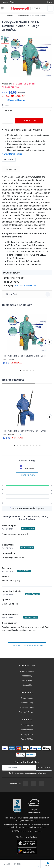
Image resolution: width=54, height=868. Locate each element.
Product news (27, 730)
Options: (5, 105)
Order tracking (27, 703)
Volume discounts (27, 671)
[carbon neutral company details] (34, 806)
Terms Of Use (27, 739)
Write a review (27, 475)
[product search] (36, 864)
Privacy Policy (27, 734)
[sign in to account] (50, 8)
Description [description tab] (11, 169)
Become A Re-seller (27, 712)
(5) (19, 360)
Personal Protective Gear (26, 286)
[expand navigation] (2, 8)
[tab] (11, 169)
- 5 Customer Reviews (13, 100)
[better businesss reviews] (17, 806)
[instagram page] (34, 783)
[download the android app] (27, 851)
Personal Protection (40, 16)
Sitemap (39, 831)
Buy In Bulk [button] (27, 294)
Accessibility (27, 676)
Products (10, 16)
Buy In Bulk (9, 160)
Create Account (27, 698)
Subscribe (44, 768)
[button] (31, 56)
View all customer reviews (27, 645)
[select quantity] (8, 121)
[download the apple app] (27, 843)
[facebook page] (26, 783)
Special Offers (8, 2)
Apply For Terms (27, 707)
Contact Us (27, 685)
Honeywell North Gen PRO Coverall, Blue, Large (24, 431)
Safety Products (23, 16)
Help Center (27, 680)
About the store (27, 725)
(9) (19, 435)
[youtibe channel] (42, 783)
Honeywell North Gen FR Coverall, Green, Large (24, 356)
